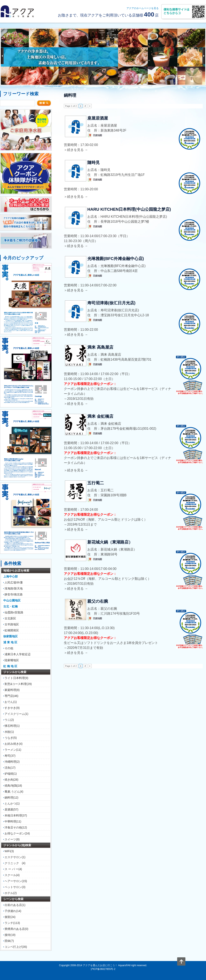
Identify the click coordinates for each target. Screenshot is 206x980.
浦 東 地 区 (10, 642)
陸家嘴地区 (12, 660)
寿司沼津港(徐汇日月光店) (111, 303)
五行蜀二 (96, 483)
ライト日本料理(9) (16, 678)
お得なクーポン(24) (17, 833)
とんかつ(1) (12, 804)
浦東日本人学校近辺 (18, 654)
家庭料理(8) (12, 690)
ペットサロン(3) (15, 887)
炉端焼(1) (11, 774)
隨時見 (94, 162)
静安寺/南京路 (14, 594)
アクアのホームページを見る (143, 8)
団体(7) (9, 941)
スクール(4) (12, 875)
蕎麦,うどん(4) (14, 792)
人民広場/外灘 (14, 582)
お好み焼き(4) (13, 744)
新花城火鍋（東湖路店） (110, 542)
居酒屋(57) (11, 809)
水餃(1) (9, 732)
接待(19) (10, 935)
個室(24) (10, 917)
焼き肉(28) (11, 780)
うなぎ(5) (11, 738)
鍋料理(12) (11, 798)
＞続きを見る (76, 150)
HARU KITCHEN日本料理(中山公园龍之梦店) (129, 209)
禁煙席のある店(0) (16, 929)
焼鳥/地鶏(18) (13, 786)
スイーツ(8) (12, 839)
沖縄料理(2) (12, 762)
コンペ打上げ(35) (16, 947)
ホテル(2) (11, 893)
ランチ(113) (12, 923)
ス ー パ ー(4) (13, 869)
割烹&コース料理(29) (18, 684)
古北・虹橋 (11, 606)
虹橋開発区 (12, 630)
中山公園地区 (12, 600)
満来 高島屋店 (100, 347)
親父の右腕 (98, 601)
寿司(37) (10, 756)
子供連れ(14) (13, 911)
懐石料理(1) (12, 726)
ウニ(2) (9, 720)
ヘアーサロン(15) (16, 881)
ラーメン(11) (13, 750)
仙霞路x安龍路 (14, 612)
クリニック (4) (15, 863)
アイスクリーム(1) (16, 714)
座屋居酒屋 (98, 118)
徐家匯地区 (11, 636)
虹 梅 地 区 (10, 666)
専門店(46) (11, 696)
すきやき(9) (12, 708)
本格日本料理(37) (16, 815)
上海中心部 (11, 576)
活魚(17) (10, 768)
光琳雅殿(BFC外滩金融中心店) (116, 259)
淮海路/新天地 (14, 588)
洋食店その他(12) (16, 827)
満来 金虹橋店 (100, 416)
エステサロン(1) (15, 857)
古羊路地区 (12, 624)
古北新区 (10, 618)
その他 (9, 648)
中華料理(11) (13, 821)
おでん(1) (11, 702)
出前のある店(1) (15, 905)
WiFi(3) (9, 851)
